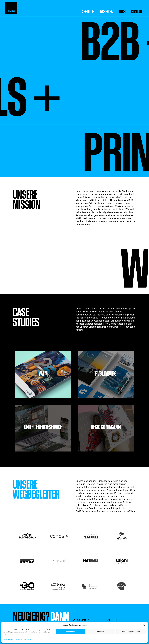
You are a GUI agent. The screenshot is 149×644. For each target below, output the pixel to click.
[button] (144, 625)
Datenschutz (19, 640)
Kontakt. (138, 12)
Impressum (28, 640)
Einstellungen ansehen (131, 632)
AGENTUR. (88, 12)
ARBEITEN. (107, 12)
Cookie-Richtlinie (9, 640)
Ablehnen (101, 632)
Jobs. (123, 12)
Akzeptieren (70, 632)
